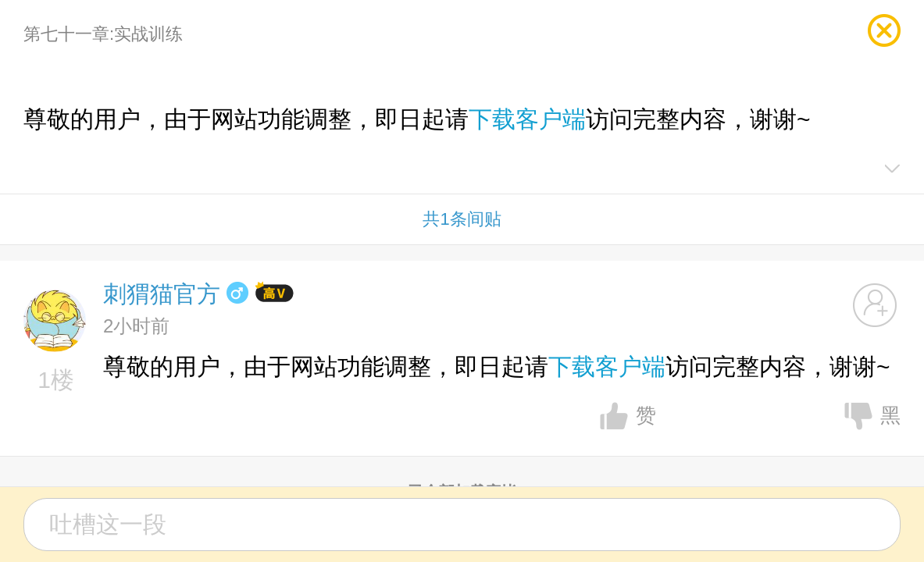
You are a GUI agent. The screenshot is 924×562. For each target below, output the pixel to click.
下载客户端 (527, 119)
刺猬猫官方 (162, 294)
